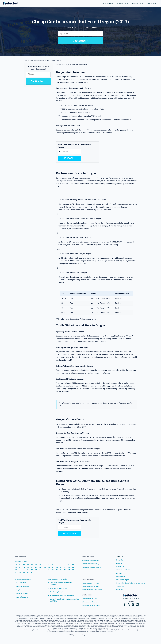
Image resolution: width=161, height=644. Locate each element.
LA (24, 567)
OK (36, 570)
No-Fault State (21, 583)
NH (73, 567)
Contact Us (119, 560)
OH (32, 570)
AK (16, 565)
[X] (129, 605)
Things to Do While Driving (59, 588)
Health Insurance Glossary (91, 586)
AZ (28, 565)
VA (73, 570)
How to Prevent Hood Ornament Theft (62, 595)
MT (57, 567)
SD (57, 570)
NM (20, 570)
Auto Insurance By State (38, 60)
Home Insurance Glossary (91, 564)
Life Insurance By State (90, 599)
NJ (16, 570)
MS (49, 567)
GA (53, 565)
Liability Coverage (22, 594)
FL (48, 565)
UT (69, 570)
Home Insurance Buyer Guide (92, 567)
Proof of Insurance (22, 597)
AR (24, 565)
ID (65, 565)
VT (16, 572)
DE (44, 565)
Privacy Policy (120, 576)
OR (40, 570)
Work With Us (120, 567)
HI (57, 565)
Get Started (81, 41)
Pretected (27, 60)
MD (32, 567)
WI (24, 572)
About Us (119, 563)
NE (69, 567)
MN (45, 567)
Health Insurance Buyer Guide (92, 590)
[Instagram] (137, 605)
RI (48, 570)
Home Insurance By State (90, 560)
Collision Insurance (23, 586)
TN (61, 570)
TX (65, 570)
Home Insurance (122, 3)
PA (44, 570)
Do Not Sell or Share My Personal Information (131, 583)
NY (28, 570)
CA (32, 565)
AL (20, 565)
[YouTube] (133, 605)
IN (73, 565)
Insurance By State (21, 562)
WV (28, 572)
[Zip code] (70, 152)
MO (53, 567)
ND (65, 567)
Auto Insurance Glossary (23, 579)
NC (61, 567)
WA (20, 572)
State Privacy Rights (122, 580)
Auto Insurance (108, 3)
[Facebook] (125, 605)
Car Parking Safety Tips (58, 592)
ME (36, 567)
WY (32, 572)
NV (24, 570)
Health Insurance (137, 3)
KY (20, 567)
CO (36, 565)
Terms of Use (120, 586)
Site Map (119, 573)
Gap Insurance (21, 590)
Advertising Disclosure (123, 570)
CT (40, 565)
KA (16, 567)
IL (69, 565)
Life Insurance (151, 3)
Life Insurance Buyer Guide (91, 605)
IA (61, 565)
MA (28, 567)
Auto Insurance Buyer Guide (58, 579)
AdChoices (119, 590)
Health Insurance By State (91, 583)
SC (53, 570)
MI (40, 567)
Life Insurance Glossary (90, 602)
